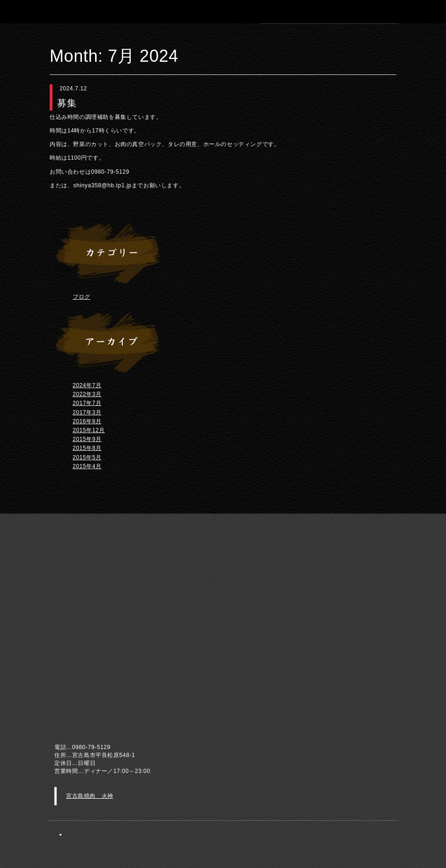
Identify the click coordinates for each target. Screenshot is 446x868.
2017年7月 (87, 403)
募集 (67, 103)
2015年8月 (87, 448)
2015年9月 (87, 439)
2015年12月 (89, 430)
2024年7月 (87, 385)
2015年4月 (87, 466)
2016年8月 (87, 421)
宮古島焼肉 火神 (90, 796)
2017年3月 (87, 412)
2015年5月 (87, 457)
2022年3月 (87, 394)
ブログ (82, 297)
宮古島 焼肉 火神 (64, 11)
